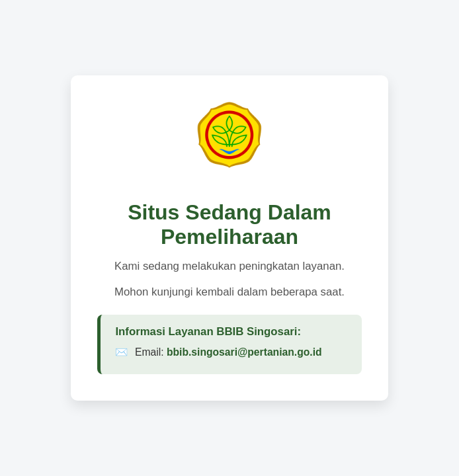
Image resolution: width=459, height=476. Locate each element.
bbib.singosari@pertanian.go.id (244, 352)
